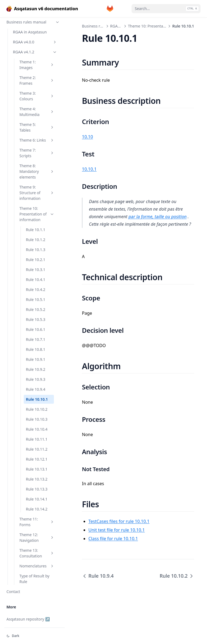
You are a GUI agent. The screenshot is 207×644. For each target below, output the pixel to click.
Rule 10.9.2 (36, 369)
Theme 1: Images (37, 65)
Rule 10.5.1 (36, 299)
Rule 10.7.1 (36, 339)
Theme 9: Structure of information (37, 193)
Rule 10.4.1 (36, 280)
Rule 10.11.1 (37, 439)
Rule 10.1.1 (36, 230)
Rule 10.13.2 (37, 479)
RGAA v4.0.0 (35, 42)
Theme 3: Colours (37, 96)
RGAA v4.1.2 (35, 52)
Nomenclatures (37, 566)
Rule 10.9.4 (36, 389)
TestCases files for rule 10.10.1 (119, 521)
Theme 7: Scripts (37, 153)
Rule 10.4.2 (36, 290)
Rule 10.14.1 (37, 499)
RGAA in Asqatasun (30, 32)
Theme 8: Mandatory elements (37, 171)
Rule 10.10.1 (37, 399)
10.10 (87, 137)
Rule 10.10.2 (37, 409)
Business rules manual (33, 22)
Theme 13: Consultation (37, 553)
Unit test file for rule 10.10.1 (117, 530)
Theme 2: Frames (37, 80)
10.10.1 (89, 169)
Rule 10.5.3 (36, 319)
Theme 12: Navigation (37, 537)
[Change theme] (34, 636)
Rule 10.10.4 (37, 429)
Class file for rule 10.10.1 (113, 539)
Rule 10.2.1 (36, 260)
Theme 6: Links (37, 140)
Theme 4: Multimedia (37, 112)
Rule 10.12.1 (37, 459)
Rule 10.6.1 (36, 329)
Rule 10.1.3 (36, 250)
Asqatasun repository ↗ (28, 619)
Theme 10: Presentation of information (37, 214)
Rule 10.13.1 (37, 469)
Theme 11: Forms (37, 522)
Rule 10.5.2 (36, 309)
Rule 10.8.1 (36, 349)
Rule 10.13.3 (37, 489)
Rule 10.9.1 (36, 359)
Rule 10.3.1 (36, 270)
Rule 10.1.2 (36, 240)
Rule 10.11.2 (37, 449)
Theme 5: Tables (37, 127)
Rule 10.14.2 (37, 509)
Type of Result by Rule (34, 579)
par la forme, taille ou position (158, 217)
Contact (13, 592)
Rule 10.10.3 (37, 419)
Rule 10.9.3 (36, 379)
